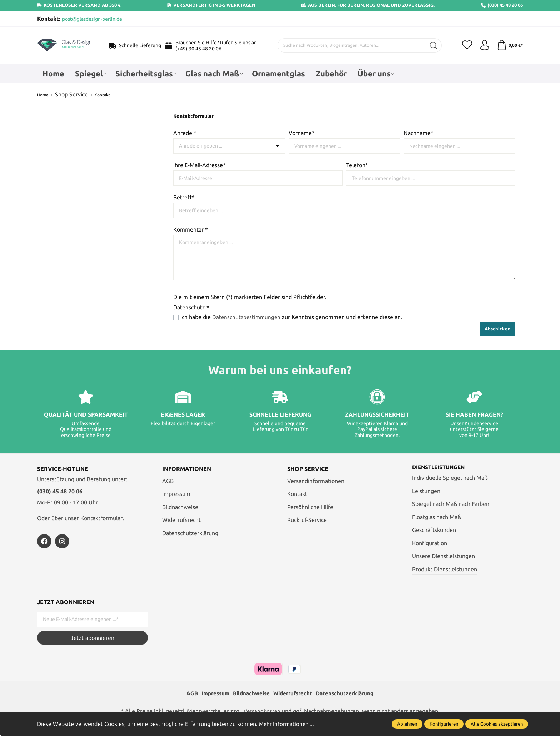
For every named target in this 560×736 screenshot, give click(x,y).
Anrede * (185, 133)
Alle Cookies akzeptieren (497, 724)
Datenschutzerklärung (190, 533)
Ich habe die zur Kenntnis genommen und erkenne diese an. (292, 317)
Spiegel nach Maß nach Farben (451, 504)
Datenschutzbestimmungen (247, 317)
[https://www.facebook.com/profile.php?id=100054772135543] (44, 541)
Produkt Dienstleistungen (445, 569)
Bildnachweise (180, 507)
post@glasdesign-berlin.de (92, 19)
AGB (168, 481)
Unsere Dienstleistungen (444, 556)
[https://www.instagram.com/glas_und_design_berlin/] (62, 541)
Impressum (176, 493)
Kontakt (297, 493)
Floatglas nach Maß (437, 517)
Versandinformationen (316, 481)
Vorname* (302, 133)
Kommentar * (191, 229)
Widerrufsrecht (181, 519)
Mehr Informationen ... (287, 724)
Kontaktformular (101, 518)
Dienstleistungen (440, 467)
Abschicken (498, 328)
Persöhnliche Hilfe (310, 507)
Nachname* (419, 133)
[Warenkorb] (509, 45)
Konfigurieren (444, 724)
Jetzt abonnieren (92, 637)
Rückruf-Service (307, 519)
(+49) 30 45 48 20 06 (198, 49)
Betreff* (184, 197)
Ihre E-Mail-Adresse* (199, 165)
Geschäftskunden (434, 530)
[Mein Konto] (484, 45)
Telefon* (357, 165)
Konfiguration (430, 543)
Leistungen (426, 491)
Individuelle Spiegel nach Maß (450, 478)
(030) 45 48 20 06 (60, 491)
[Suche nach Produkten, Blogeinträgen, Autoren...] (350, 45)
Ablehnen (407, 724)
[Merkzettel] (466, 45)
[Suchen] (432, 45)
